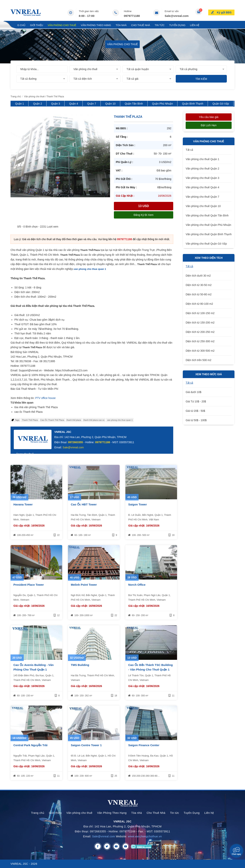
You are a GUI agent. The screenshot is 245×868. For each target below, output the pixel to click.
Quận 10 (110, 104)
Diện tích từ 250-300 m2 (200, 341)
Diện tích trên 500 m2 (198, 360)
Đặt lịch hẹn (209, 125)
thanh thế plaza (74, 420)
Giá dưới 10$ (194, 392)
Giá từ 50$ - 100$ (196, 420)
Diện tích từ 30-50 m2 (199, 285)
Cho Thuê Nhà (141, 25)
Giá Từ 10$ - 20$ (196, 401)
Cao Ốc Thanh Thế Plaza (52, 420)
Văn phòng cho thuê (62, 25)
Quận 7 (92, 104)
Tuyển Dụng (177, 25)
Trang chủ (18, 25)
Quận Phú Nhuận (163, 104)
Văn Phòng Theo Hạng (96, 25)
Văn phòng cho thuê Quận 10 (203, 206)
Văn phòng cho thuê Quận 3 (202, 178)
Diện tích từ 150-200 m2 (200, 323)
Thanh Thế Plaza (30, 420)
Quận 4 (73, 104)
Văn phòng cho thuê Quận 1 (202, 159)
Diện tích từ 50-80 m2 (199, 294)
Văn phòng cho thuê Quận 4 (202, 187)
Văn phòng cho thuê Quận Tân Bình (207, 215)
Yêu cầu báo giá (209, 117)
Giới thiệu (37, 25)
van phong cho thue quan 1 (90, 269)
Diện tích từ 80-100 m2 (199, 304)
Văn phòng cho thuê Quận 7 (202, 197)
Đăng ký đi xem (143, 215)
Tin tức (160, 25)
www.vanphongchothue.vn (145, 836)
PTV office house (45, 398)
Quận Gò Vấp (221, 104)
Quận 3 (56, 104)
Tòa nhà (121, 25)
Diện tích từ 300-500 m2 (200, 351)
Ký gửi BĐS (224, 12)
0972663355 (75, 442)
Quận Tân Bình (134, 104)
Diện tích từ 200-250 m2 (200, 332)
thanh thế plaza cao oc (94, 420)
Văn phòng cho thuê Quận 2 (202, 169)
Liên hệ (195, 25)
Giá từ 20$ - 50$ (195, 411)
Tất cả (189, 150)
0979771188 (132, 16)
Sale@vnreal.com (177, 16)
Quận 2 (38, 104)
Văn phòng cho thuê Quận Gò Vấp (206, 244)
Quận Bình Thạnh (193, 104)
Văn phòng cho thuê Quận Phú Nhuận (208, 225)
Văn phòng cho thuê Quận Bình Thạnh (209, 234)
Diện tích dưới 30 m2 (198, 276)
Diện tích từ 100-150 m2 (200, 313)
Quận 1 (20, 104)
